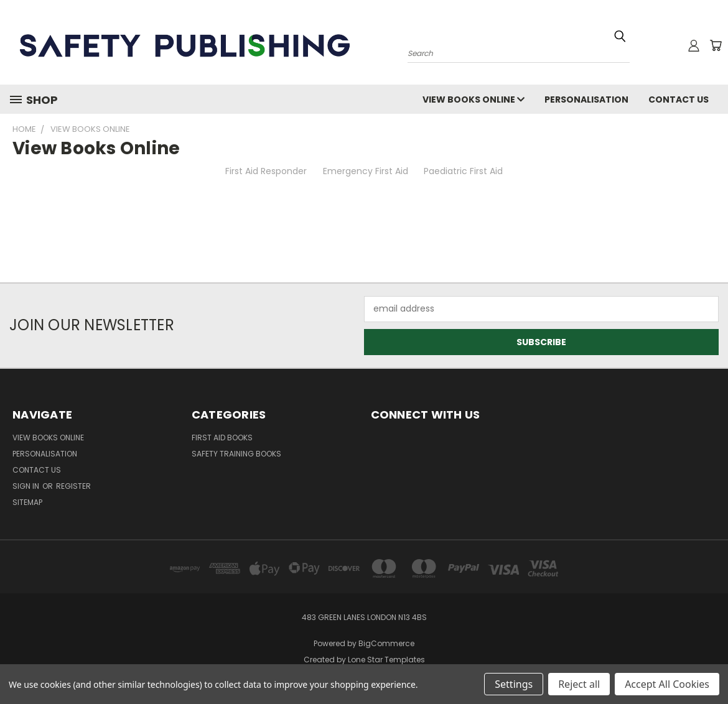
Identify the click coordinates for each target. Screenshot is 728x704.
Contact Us (679, 100)
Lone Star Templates (386, 660)
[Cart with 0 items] (716, 45)
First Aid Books (222, 438)
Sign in (27, 486)
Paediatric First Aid (463, 171)
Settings (514, 684)
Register (73, 486)
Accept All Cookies (667, 684)
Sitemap (27, 502)
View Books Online (474, 100)
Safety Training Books (236, 454)
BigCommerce (386, 643)
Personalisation (586, 100)
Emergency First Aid (366, 171)
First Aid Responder (266, 171)
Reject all (579, 684)
